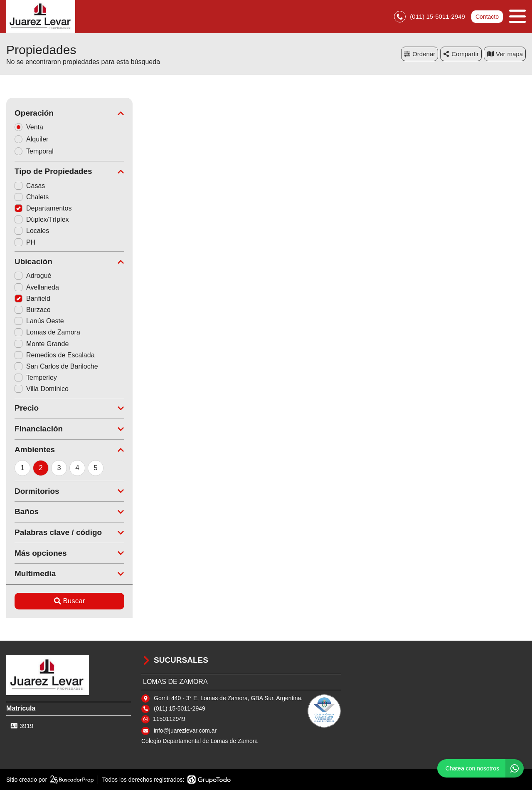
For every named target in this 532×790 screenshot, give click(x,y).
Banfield (32, 298)
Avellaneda (37, 287)
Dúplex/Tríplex (42, 219)
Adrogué (33, 276)
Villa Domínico (42, 389)
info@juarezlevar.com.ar (185, 731)
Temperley (36, 378)
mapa (505, 54)
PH (25, 242)
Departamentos (43, 208)
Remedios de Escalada (55, 355)
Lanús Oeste (39, 321)
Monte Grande (42, 344)
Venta (32, 127)
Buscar (70, 601)
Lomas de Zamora (47, 332)
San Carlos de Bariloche (56, 366)
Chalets (32, 197)
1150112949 (169, 719)
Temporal (37, 151)
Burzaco (33, 310)
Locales (32, 231)
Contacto (487, 17)
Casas (30, 186)
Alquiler (34, 139)
